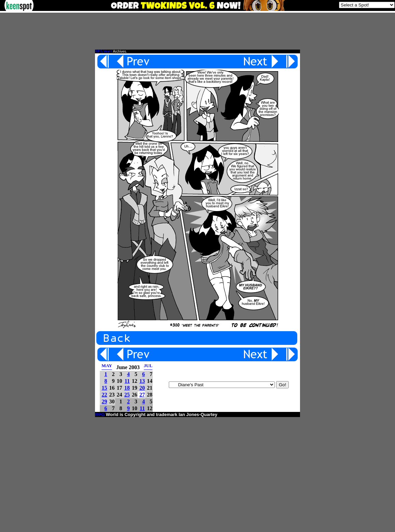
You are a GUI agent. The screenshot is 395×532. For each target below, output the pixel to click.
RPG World (104, 51)
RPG (100, 414)
